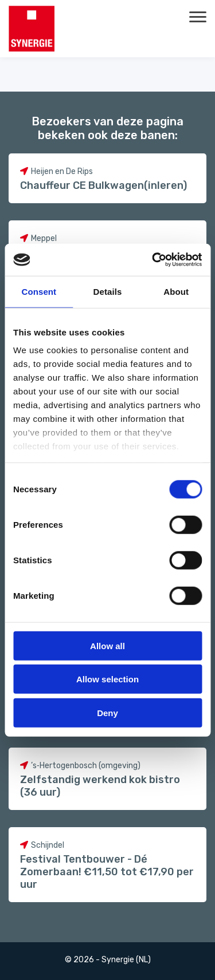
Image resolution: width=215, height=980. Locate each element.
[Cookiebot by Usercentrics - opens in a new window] (153, 260)
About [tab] (176, 291)
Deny (107, 712)
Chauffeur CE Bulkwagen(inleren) (103, 185)
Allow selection (107, 679)
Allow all (107, 645)
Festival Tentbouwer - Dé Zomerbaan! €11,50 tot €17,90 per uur (107, 872)
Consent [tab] (39, 291)
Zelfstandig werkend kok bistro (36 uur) (100, 786)
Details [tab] (108, 291)
